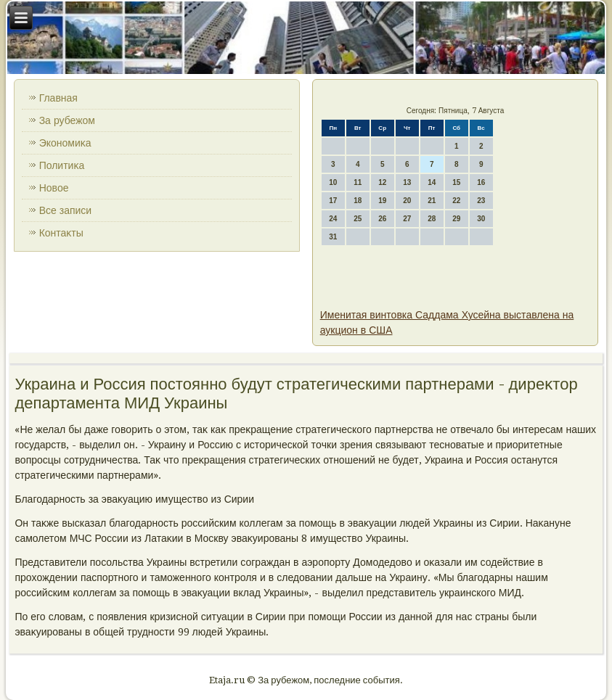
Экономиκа (65, 143)
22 (456, 201)
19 (382, 201)
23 (481, 201)
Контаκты (61, 233)
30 (481, 219)
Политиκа (62, 165)
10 (333, 182)
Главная (58, 98)
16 (481, 182)
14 (432, 182)
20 (407, 201)
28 (432, 219)
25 (358, 219)
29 (456, 219)
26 (382, 219)
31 (333, 237)
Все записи (66, 210)
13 (407, 182)
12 (382, 182)
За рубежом (67, 120)
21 (432, 201)
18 (358, 201)
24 (333, 219)
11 (358, 182)
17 (333, 201)
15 (456, 182)
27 (407, 219)
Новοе (54, 188)
